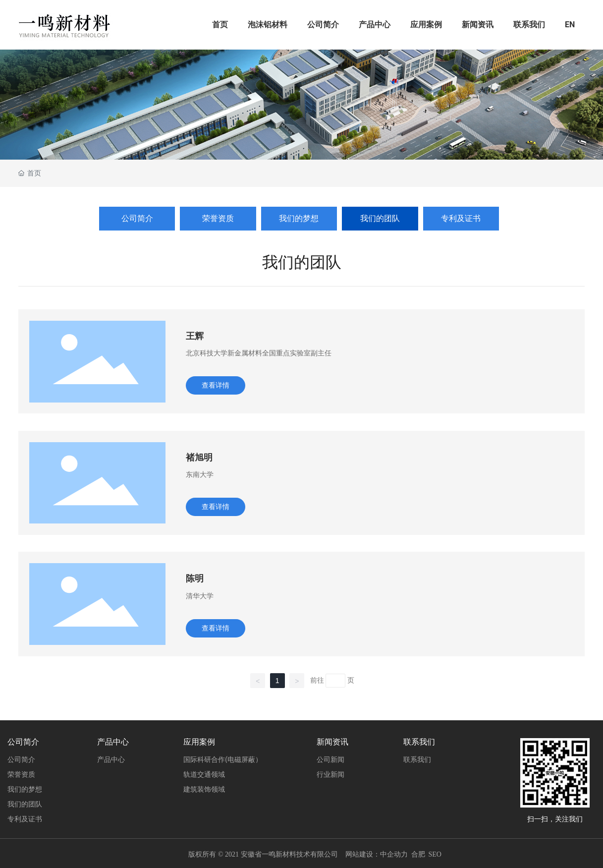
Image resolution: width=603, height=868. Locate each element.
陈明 (195, 578)
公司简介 (323, 25)
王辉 (195, 336)
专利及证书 (461, 218)
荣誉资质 (218, 218)
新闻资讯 (478, 25)
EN (570, 25)
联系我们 (529, 25)
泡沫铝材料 (268, 25)
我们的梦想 (299, 218)
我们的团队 (380, 218)
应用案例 (426, 25)
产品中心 (375, 25)
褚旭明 (199, 457)
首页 (220, 25)
